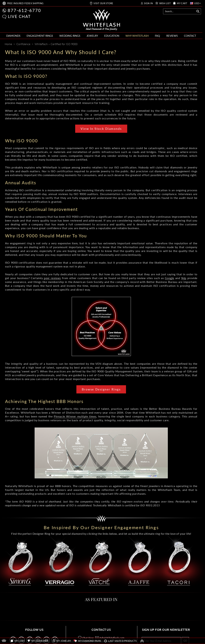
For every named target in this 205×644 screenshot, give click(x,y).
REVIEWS (172, 36)
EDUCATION (112, 36)
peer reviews (52, 278)
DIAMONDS (13, 36)
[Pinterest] (182, 44)
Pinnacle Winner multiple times (75, 416)
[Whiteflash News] (188, 44)
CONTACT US (101, 630)
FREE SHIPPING (25, 3)
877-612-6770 (24, 10)
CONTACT (190, 36)
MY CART (182, 3)
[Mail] (195, 44)
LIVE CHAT (19, 16)
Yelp (184, 278)
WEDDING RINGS (70, 36)
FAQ (157, 36)
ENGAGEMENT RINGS (40, 36)
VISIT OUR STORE (103, 3)
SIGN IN (148, 3)
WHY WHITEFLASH (137, 36)
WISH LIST (165, 3)
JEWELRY (92, 36)
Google (169, 278)
